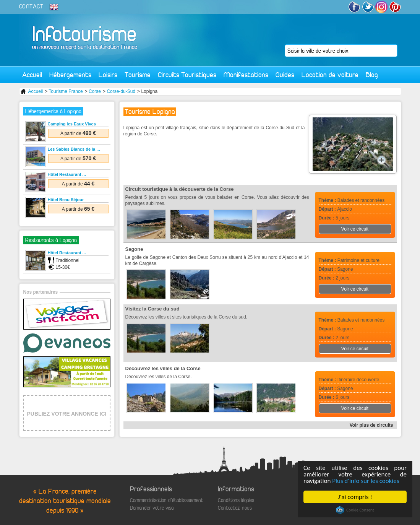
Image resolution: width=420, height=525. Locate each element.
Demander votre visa (152, 508)
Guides (285, 75)
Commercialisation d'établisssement (167, 500)
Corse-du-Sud (121, 91)
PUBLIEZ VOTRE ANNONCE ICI (67, 414)
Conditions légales (236, 500)
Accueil (32, 75)
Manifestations (246, 75)
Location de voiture (330, 75)
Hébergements (70, 75)
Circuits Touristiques (187, 75)
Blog (372, 75)
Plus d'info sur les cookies (366, 481)
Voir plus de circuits (371, 425)
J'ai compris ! (355, 497)
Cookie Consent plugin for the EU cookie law (355, 510)
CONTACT (31, 7)
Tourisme (138, 75)
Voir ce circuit (355, 229)
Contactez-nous (235, 508)
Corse (95, 91)
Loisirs (108, 75)
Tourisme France (66, 91)
